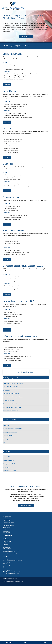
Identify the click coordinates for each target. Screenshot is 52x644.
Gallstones (5, 546)
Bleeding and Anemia (8, 460)
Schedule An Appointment (26, 505)
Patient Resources (6, 533)
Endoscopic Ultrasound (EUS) (11, 432)
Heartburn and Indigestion (10, 471)
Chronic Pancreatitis (7, 541)
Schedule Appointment (7, 530)
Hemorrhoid (6, 467)
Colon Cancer (5, 543)
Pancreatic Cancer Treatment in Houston (13, 397)
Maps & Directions (6, 531)
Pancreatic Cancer (6, 547)
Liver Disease (7, 390)
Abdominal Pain (7, 457)
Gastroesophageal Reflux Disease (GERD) (11, 550)
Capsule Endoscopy (8, 436)
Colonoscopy (6, 425)
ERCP (5, 442)
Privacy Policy (5, 579)
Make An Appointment (26, 36)
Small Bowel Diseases (9, 400)
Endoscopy (6, 439)
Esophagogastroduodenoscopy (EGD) (12, 429)
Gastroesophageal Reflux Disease (11, 404)
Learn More (7, 85)
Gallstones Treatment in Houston (11, 394)
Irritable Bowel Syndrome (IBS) (11, 411)
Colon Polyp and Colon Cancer (11, 387)
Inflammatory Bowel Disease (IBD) (12, 407)
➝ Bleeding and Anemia (7, 521)
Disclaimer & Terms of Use (13, 579)
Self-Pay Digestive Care (8, 535)
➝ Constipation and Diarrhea (8, 522)
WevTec (14, 580)
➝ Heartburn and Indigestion (8, 525)
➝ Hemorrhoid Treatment (8, 524)
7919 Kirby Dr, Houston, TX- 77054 (11, 573)
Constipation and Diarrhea (10, 464)
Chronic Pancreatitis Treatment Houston (13, 383)
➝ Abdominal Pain (6, 519)
